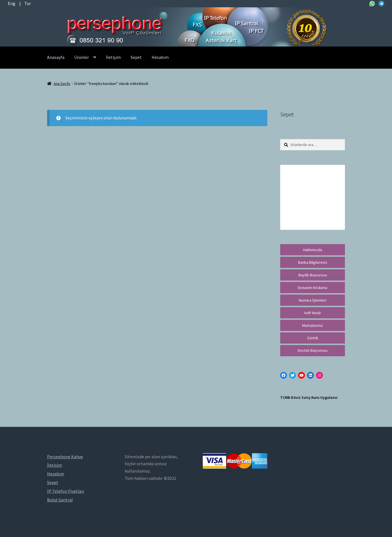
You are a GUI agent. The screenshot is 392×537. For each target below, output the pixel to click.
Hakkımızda (313, 250)
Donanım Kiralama (313, 288)
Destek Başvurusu (313, 350)
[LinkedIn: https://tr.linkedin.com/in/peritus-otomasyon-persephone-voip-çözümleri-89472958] (310, 375)
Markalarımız (313, 325)
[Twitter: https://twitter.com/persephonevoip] (293, 375)
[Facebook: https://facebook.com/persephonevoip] (284, 375)
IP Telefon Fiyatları (66, 491)
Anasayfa (56, 57)
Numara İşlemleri (313, 300)
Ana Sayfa (62, 84)
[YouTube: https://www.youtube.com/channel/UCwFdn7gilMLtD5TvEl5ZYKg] (301, 375)
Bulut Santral (60, 500)
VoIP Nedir (313, 313)
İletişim (113, 57)
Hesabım (160, 57)
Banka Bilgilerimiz (313, 262)
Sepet (136, 57)
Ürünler (82, 57)
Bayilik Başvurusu (313, 275)
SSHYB (313, 338)
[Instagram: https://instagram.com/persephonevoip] (319, 375)
